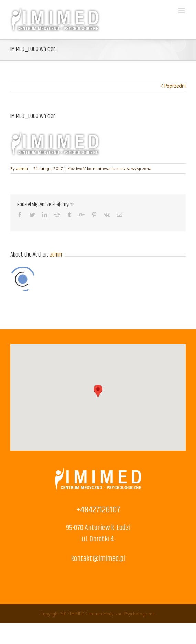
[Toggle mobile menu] (182, 10)
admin (22, 168)
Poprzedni (175, 86)
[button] (98, 391)
